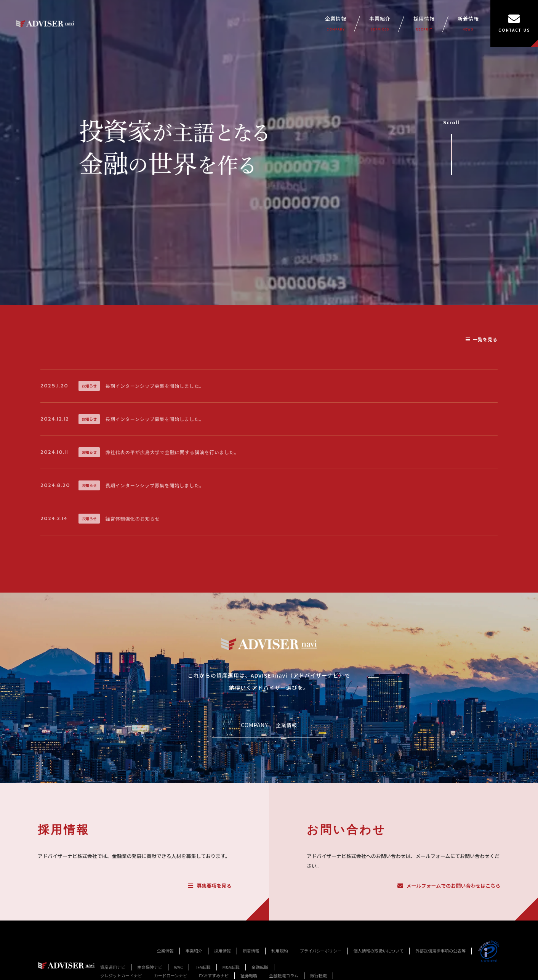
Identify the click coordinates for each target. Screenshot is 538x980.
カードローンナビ (171, 975)
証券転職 (249, 975)
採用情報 (424, 24)
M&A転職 (231, 967)
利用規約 (280, 951)
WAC (179, 967)
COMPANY (269, 725)
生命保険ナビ (150, 967)
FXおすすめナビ (214, 975)
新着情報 (468, 24)
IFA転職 (203, 967)
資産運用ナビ (113, 967)
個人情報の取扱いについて (379, 951)
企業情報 (336, 24)
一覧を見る (482, 339)
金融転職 (260, 967)
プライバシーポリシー (321, 951)
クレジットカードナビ (121, 975)
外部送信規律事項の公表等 (440, 951)
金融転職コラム (284, 975)
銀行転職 (319, 975)
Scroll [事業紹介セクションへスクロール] (451, 144)
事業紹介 (380, 24)
